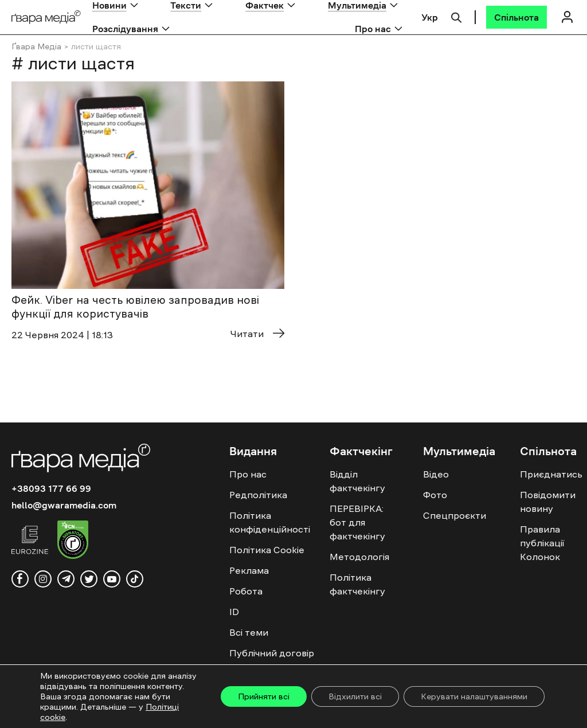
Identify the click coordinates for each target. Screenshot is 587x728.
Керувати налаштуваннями (474, 696)
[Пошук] (456, 16)
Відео (436, 474)
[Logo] (46, 17)
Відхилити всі (355, 696)
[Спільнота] (516, 17)
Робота (246, 591)
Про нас (373, 29)
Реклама (249, 570)
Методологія (359, 557)
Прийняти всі (264, 696)
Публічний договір (272, 653)
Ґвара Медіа (36, 46)
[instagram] (43, 579)
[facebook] (20, 579)
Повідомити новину (548, 502)
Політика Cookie (267, 550)
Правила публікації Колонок (542, 543)
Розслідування (125, 29)
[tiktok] (135, 579)
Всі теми (249, 632)
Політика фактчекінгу (357, 584)
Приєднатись (551, 474)
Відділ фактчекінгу (357, 481)
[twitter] (89, 579)
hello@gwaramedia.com (64, 505)
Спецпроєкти (455, 515)
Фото (435, 495)
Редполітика (258, 495)
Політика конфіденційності (270, 522)
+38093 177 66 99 (51, 488)
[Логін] (567, 17)
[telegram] (66, 579)
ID (234, 612)
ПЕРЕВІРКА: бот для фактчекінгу (357, 522)
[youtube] (112, 579)
